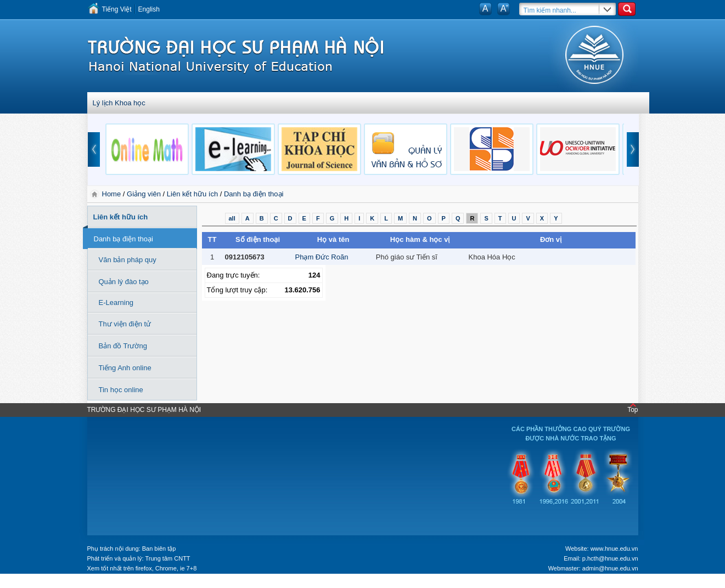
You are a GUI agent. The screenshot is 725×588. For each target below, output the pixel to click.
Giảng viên (144, 194)
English (149, 9)
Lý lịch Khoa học (119, 103)
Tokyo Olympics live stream (40, 584)
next (633, 149)
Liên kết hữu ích (192, 194)
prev (94, 149)
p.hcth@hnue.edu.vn (610, 558)
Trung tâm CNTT (167, 558)
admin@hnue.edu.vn (610, 568)
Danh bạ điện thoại (254, 194)
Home (113, 194)
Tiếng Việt (117, 9)
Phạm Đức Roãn (322, 257)
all (232, 218)
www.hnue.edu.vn (614, 549)
